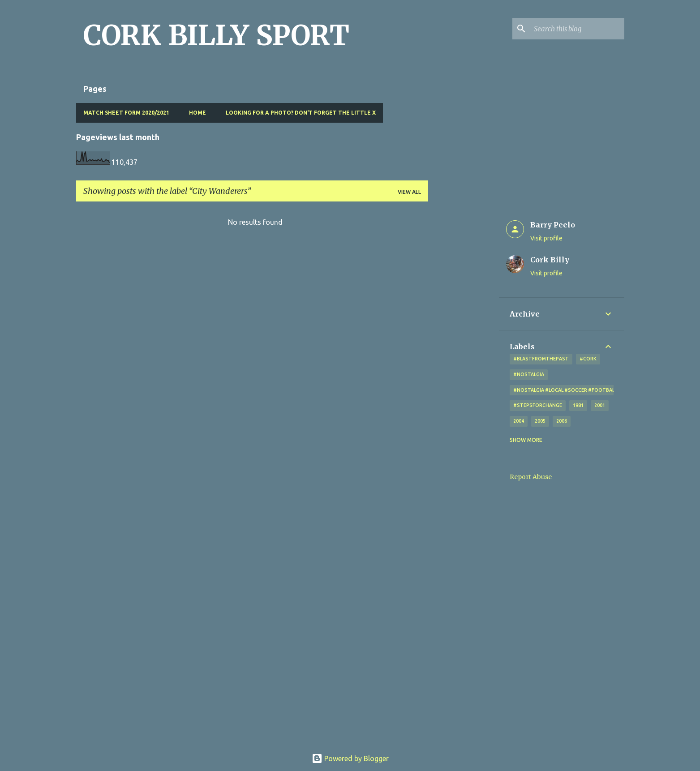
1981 (578, 405)
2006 (562, 421)
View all (409, 192)
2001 (600, 405)
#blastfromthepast (541, 359)
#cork (588, 359)
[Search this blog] (577, 29)
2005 (540, 421)
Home (198, 113)
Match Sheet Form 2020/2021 (126, 113)
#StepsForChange (538, 405)
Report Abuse (531, 477)
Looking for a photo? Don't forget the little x (301, 113)
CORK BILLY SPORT (216, 35)
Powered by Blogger (350, 758)
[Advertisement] (464, 343)
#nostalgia (529, 374)
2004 (519, 421)
